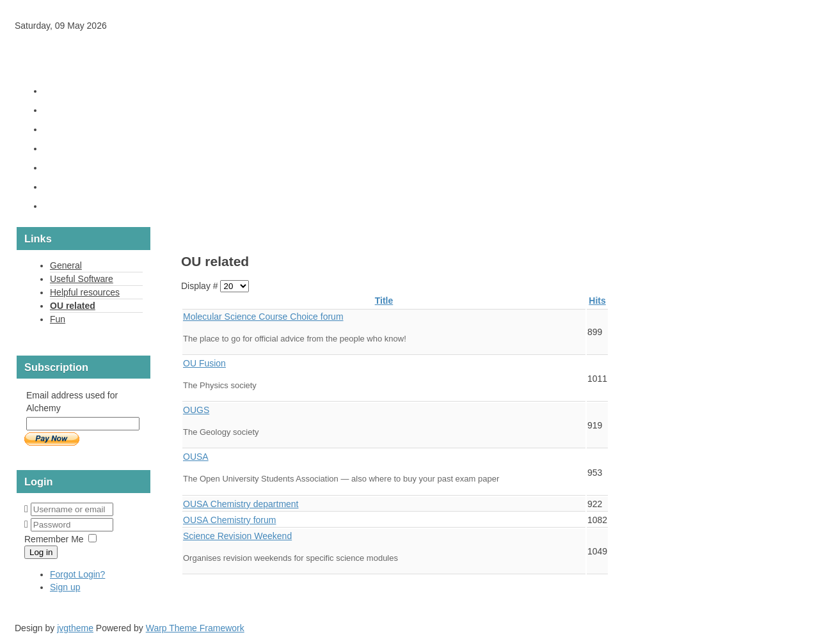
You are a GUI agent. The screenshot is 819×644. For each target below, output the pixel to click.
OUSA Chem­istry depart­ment (241, 504)
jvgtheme (75, 628)
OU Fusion (204, 363)
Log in (41, 552)
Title (384, 301)
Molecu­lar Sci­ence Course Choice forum (263, 317)
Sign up (65, 587)
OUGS (196, 410)
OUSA (196, 457)
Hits (597, 301)
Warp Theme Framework (195, 628)
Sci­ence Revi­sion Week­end (237, 536)
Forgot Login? (77, 574)
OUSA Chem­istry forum (229, 520)
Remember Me (54, 539)
